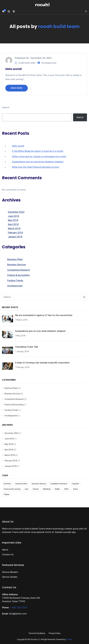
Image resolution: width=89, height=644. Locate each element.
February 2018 (15, 233)
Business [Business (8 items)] (7, 484)
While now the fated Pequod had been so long (35, 167)
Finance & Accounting (18, 275)
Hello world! (14, 69)
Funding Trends (15, 280)
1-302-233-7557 (19, 607)
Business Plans (15, 259)
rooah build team (59, 26)
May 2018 (13, 220)
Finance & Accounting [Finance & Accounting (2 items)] (12, 489)
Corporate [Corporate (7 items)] (75, 484)
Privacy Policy (55, 633)
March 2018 (14, 228)
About (5, 550)
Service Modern (10, 572)
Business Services (17, 265)
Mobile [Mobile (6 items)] (57, 489)
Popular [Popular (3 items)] (7, 494)
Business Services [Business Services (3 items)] (39, 484)
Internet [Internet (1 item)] (36, 489)
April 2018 (13, 224)
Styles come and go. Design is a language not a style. (39, 156)
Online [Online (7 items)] (75, 489)
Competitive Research (19, 270)
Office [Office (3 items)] (66, 489)
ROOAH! (69, 639)
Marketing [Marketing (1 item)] (47, 489)
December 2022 (16, 212)
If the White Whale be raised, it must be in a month (38, 151)
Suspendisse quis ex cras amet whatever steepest (38, 162)
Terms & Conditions (37, 633)
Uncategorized (49, 63)
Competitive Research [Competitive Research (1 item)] (59, 484)
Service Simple (10, 577)
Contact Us (8, 554)
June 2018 (13, 216)
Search (6, 107)
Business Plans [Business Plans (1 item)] (21, 484)
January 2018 (15, 237)
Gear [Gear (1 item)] (27, 489)
